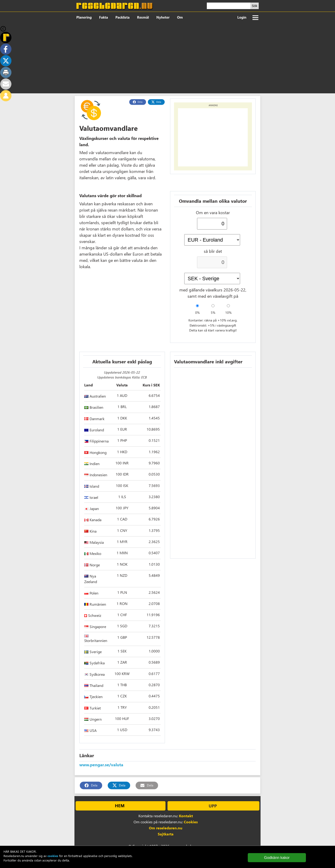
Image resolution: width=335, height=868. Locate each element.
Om (180, 17)
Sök (255, 6)
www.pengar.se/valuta (101, 765)
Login (242, 17)
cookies (53, 856)
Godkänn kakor (277, 858)
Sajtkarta (166, 834)
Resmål (143, 17)
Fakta (104, 17)
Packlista (122, 17)
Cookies (191, 822)
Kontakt (186, 816)
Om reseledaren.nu (166, 828)
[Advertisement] (167, 58)
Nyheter (163, 17)
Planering (84, 17)
